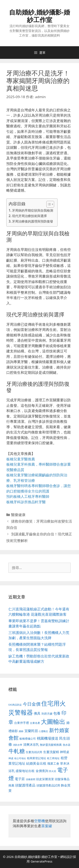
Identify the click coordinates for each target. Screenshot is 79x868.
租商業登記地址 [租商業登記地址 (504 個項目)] (37, 758)
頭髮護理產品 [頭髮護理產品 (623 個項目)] (25, 785)
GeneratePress (41, 861)
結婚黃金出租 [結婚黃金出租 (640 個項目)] (36, 763)
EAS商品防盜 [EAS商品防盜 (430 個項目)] (15, 705)
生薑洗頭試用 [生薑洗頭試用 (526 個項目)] (34, 752)
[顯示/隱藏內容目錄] (48, 204)
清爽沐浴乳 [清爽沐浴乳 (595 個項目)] (31, 744)
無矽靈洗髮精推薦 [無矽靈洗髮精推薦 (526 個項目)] (51, 745)
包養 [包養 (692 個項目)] (57, 713)
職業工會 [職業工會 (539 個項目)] (53, 763)
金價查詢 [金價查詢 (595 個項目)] (42, 771)
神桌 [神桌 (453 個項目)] (11, 758)
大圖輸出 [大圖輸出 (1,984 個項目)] (53, 722)
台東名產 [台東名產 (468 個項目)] (35, 723)
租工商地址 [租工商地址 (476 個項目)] (53, 758)
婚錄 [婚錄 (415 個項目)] (21, 731)
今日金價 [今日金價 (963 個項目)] (32, 704)
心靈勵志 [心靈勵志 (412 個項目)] (43, 731)
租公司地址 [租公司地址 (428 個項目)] (20, 758)
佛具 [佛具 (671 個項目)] (37, 713)
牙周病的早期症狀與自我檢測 (33, 210)
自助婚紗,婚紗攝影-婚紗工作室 (39, 16)
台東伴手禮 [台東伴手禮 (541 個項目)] (21, 723)
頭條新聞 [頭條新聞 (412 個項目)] (31, 779)
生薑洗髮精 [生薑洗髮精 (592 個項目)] (51, 752)
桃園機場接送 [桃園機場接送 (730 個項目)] (48, 738)
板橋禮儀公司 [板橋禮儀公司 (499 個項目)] (28, 739)
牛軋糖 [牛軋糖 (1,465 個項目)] (17, 751)
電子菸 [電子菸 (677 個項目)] (20, 779)
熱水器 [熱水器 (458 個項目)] (67, 745)
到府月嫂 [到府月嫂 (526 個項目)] (47, 714)
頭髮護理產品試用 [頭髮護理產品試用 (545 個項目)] (48, 785)
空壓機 (39, 821)
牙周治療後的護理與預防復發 (33, 221)
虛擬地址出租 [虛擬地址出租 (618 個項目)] (25, 771)
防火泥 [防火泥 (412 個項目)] (53, 771)
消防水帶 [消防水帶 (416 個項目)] (17, 745)
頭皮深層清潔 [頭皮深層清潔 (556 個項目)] (45, 779)
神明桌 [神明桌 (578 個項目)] (65, 752)
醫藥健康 (18, 515)
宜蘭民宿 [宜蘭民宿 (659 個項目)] (31, 731)
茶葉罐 (47, 826)
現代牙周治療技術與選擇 (29, 216)
